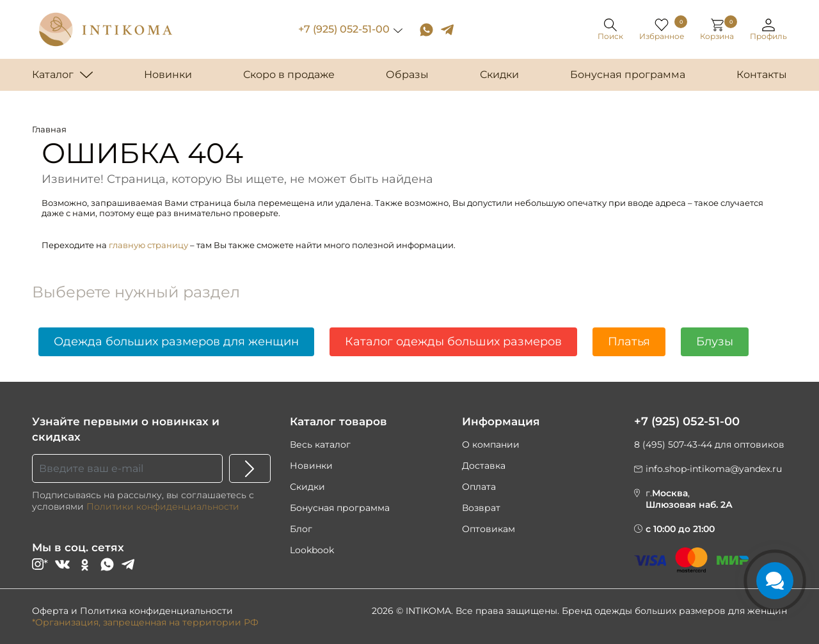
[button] (768, 30)
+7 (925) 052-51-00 (344, 29)
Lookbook (312, 550)
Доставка (484, 466)
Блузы (715, 342)
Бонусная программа (340, 508)
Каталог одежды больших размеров (453, 342)
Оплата (479, 487)
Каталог (53, 75)
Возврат (481, 508)
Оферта (50, 611)
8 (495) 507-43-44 (673, 444)
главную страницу (148, 245)
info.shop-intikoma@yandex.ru (714, 469)
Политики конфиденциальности (163, 507)
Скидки (307, 487)
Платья (629, 342)
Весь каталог (320, 444)
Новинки (311, 466)
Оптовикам (489, 529)
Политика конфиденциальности (156, 611)
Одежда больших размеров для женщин (176, 342)
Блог (301, 529)
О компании (491, 444)
